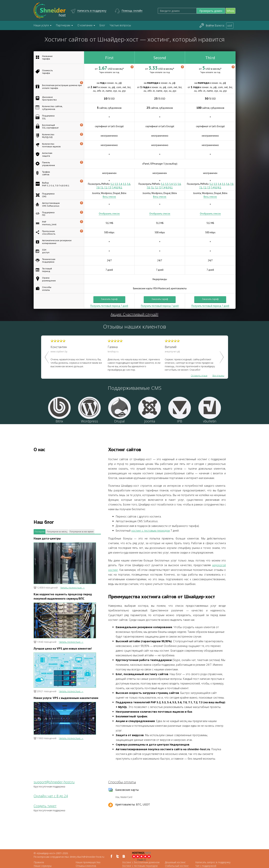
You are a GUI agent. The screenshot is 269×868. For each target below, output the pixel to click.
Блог (102, 25)
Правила (39, 862)
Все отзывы (218, 376)
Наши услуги (43, 25)
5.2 (112, 184)
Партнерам (64, 25)
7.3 (110, 188)
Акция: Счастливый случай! (134, 314)
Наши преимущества (88, 862)
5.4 (120, 184)
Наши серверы (43, 866)
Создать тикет (45, 806)
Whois (230, 11)
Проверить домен (211, 11)
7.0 (98, 188)
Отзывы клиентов (86, 866)
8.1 (121, 188)
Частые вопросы (120, 25)
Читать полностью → (72, 588)
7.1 (102, 188)
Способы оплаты (122, 782)
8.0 (117, 188)
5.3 (116, 184)
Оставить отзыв (199, 376)
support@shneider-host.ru (54, 782)
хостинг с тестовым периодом (151, 531)
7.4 (113, 188)
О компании (86, 25)
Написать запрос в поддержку (213, 862)
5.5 (124, 184)
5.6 (129, 184)
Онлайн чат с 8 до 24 (51, 796)
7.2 (106, 188)
